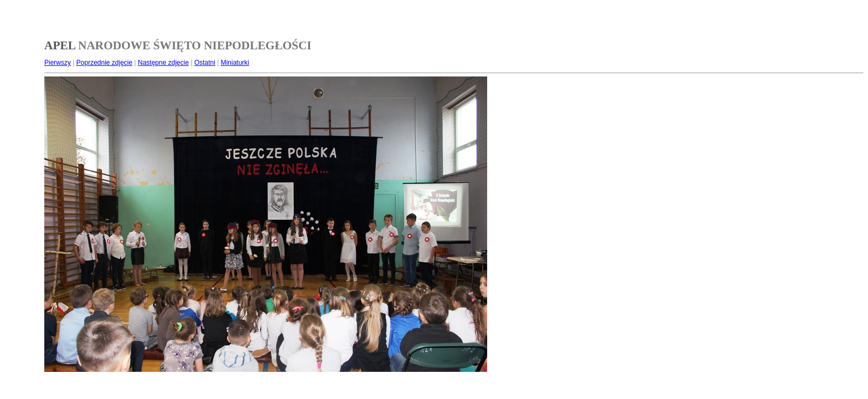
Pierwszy (58, 63)
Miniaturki (235, 63)
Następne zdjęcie (163, 63)
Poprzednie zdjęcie (104, 63)
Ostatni (205, 63)
